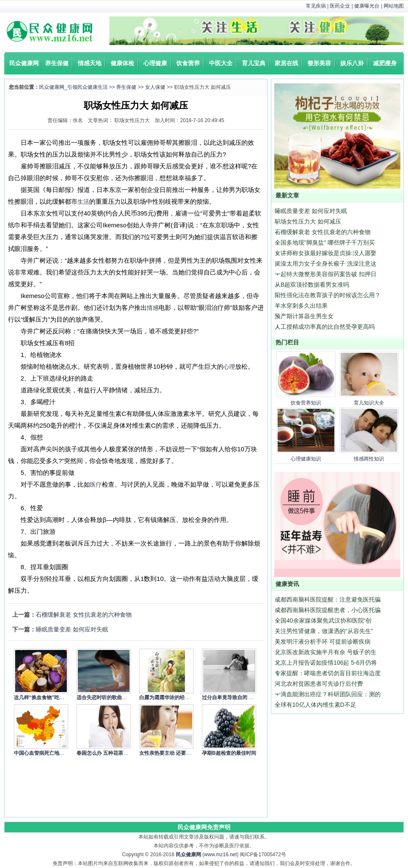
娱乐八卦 (352, 63)
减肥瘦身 (385, 63)
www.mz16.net (220, 855)
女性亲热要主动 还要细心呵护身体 (178, 753)
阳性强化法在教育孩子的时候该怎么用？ (328, 295)
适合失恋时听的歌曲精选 (104, 698)
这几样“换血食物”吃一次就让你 (49, 698)
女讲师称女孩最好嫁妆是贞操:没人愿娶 (326, 253)
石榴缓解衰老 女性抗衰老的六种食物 (84, 615)
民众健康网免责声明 (204, 827)
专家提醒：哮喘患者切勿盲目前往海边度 (328, 673)
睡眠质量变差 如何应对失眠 (72, 629)
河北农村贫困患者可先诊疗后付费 (319, 684)
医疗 (96, 485)
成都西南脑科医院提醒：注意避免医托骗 (328, 599)
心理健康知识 (306, 459)
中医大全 (221, 63)
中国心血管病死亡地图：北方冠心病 (54, 753)
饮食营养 (188, 63)
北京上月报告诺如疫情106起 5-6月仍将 (326, 663)
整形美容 (319, 63)
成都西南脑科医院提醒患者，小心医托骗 (328, 610)
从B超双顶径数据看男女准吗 (312, 285)
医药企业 (340, 6)
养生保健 (57, 63)
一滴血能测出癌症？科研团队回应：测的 (328, 694)
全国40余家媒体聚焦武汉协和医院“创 (323, 620)
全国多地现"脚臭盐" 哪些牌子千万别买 (325, 242)
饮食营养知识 (306, 403)
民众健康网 (24, 63)
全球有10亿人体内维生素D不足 (315, 705)
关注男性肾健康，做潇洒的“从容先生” (324, 631)
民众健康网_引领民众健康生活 (73, 87)
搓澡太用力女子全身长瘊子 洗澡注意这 (326, 264)
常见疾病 (316, 6)
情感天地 (90, 63)
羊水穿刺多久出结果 (301, 306)
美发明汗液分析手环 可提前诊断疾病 (323, 642)
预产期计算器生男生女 (304, 316)
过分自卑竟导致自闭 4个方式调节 (239, 698)
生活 (83, 202)
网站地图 (394, 6)
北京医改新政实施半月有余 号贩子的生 (326, 652)
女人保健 (155, 87)
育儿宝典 (254, 63)
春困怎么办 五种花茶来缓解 (107, 753)
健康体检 (122, 63)
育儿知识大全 (369, 403)
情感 (153, 308)
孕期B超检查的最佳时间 (229, 753)
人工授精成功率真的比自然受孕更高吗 (325, 327)
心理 (229, 367)
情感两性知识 (369, 459)
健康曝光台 (367, 6)
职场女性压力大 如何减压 (308, 221)
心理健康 (155, 63)
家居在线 (286, 63)
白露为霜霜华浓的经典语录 (170, 698)
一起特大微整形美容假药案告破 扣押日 (326, 274)
